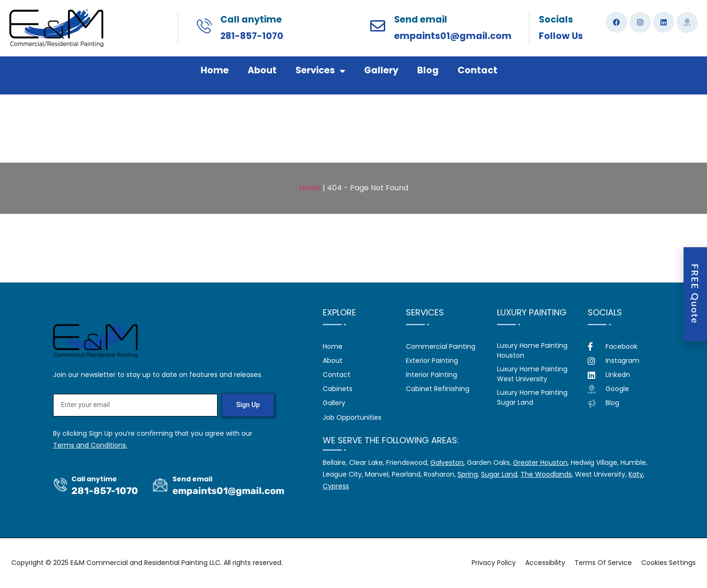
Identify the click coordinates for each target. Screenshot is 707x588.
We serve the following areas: (391, 440)
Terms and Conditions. (90, 446)
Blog (428, 70)
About (262, 70)
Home (215, 70)
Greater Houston (540, 463)
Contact (478, 70)
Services (320, 71)
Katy (636, 474)
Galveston (447, 463)
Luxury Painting (532, 312)
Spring (468, 474)
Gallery (381, 70)
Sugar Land (499, 474)
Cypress (336, 486)
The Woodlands (546, 474)
